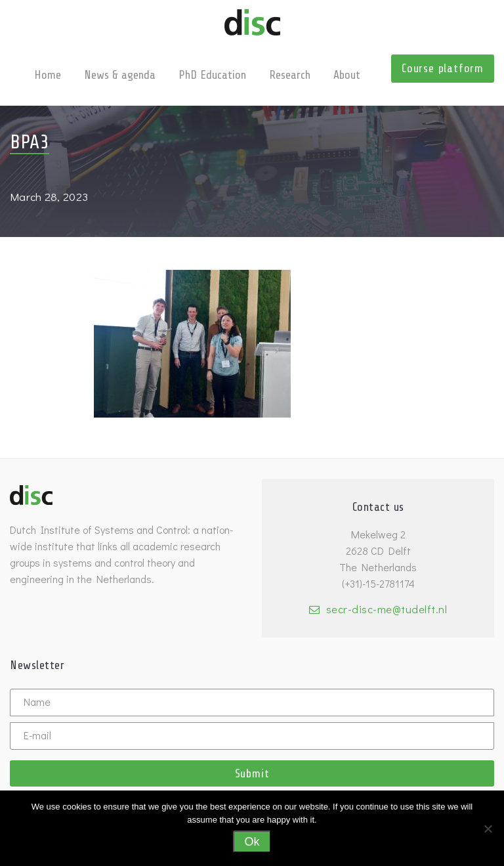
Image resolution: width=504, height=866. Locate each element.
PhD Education (212, 75)
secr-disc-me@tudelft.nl (387, 609)
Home (48, 75)
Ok (252, 842)
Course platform (443, 68)
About (347, 75)
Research (290, 75)
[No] (488, 829)
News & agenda (120, 75)
